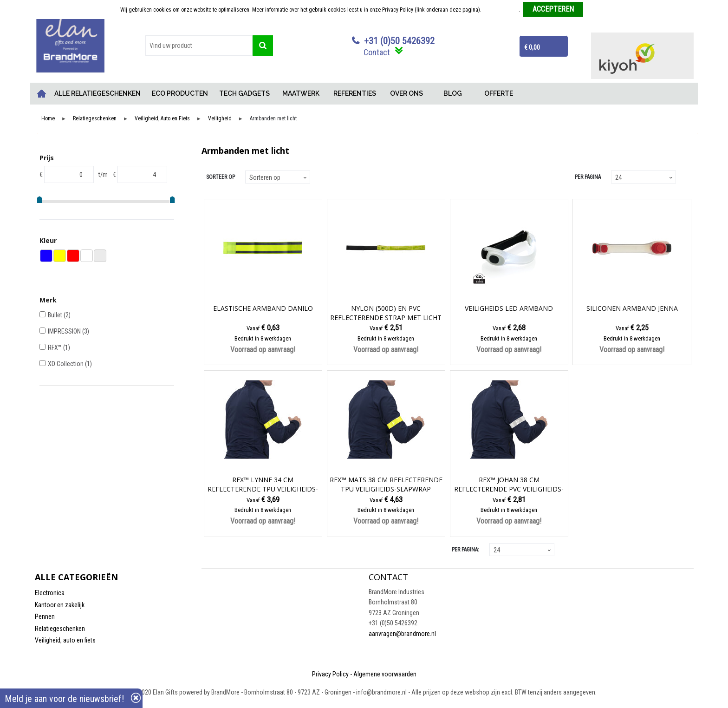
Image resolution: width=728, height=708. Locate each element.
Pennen (45, 616)
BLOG (453, 93)
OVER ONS (406, 93)
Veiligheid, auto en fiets (65, 640)
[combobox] (199, 46)
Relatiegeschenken (95, 119)
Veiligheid (220, 119)
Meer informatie (501, 10)
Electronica (50, 593)
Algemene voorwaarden (385, 674)
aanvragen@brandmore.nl (402, 634)
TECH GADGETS (244, 93)
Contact (377, 52)
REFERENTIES (355, 93)
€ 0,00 (532, 47)
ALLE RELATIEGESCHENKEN (97, 93)
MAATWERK (301, 93)
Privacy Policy (330, 674)
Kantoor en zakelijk (60, 605)
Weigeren (597, 10)
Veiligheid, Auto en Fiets (162, 119)
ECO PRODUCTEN (180, 93)
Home (42, 94)
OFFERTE (499, 93)
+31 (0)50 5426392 (399, 41)
